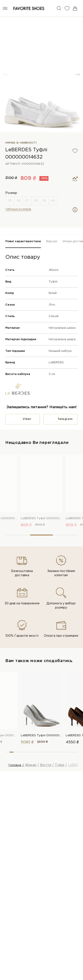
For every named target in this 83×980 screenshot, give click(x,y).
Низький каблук (60, 351)
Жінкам (31, 765)
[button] (77, 75)
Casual (54, 316)
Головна (15, 765)
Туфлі (53, 282)
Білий (53, 293)
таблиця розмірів (18, 209)
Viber (27, 419)
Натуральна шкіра (62, 328)
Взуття (46, 765)
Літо (52, 305)
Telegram (65, 419)
